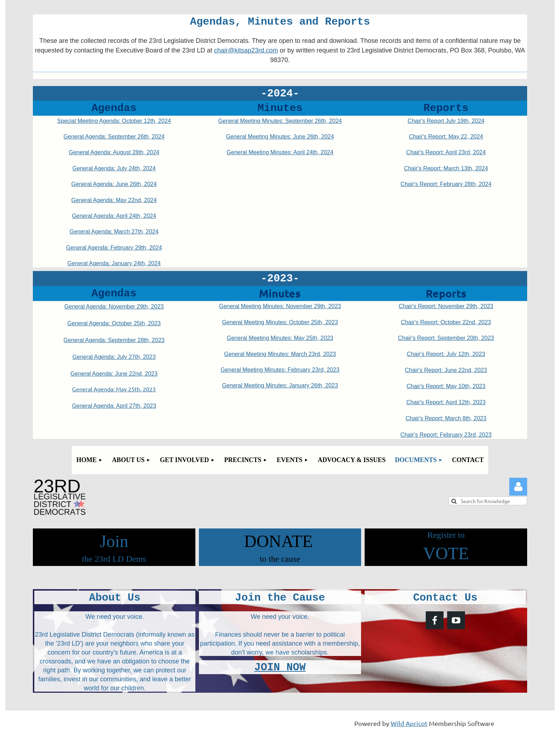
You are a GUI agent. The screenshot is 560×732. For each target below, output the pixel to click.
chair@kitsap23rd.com (246, 50)
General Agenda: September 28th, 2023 (114, 340)
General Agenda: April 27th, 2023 (114, 406)
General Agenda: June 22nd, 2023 (114, 374)
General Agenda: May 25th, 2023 (114, 389)
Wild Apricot (409, 723)
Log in (518, 487)
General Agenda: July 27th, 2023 (114, 357)
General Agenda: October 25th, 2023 (114, 323)
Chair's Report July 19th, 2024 (446, 121)
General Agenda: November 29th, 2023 (114, 307)
